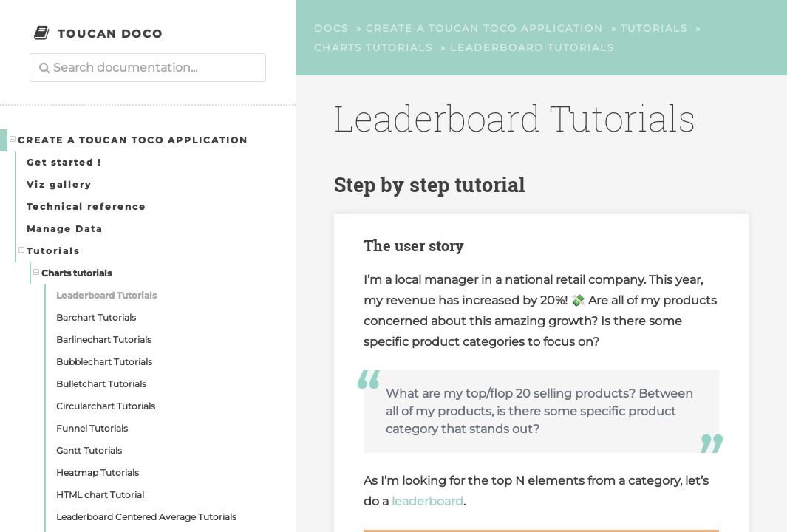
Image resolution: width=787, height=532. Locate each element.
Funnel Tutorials (92, 428)
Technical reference (86, 207)
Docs (331, 28)
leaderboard (427, 501)
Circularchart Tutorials (106, 406)
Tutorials (50, 250)
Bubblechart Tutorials (104, 362)
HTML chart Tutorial (100, 495)
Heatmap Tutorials (98, 473)
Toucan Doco (110, 34)
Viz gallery (59, 184)
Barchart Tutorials (96, 317)
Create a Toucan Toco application (129, 140)
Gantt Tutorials (89, 450)
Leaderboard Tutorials (106, 295)
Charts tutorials (73, 273)
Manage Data (65, 229)
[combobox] (148, 68)
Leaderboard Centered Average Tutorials (146, 517)
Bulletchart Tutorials (101, 384)
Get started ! (64, 162)
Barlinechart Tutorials (104, 340)
